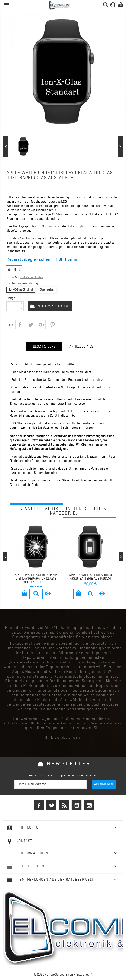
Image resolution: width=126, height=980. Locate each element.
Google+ (41, 324)
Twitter (51, 805)
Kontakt (24, 841)
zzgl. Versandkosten (31, 277)
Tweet (30, 324)
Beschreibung (44, 346)
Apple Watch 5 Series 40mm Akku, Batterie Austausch (90, 577)
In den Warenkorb (52, 306)
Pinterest (52, 324)
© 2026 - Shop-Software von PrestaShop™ (63, 974)
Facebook (39, 805)
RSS (64, 805)
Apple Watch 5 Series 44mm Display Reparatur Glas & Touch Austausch (36, 579)
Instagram (89, 805)
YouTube (77, 805)
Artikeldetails (81, 346)
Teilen (20, 324)
